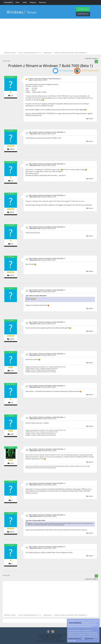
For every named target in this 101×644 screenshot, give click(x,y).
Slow (12, 482)
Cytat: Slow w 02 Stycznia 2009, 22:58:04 (35, 521)
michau (12, 131)
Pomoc (18, 2)
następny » (95, 58)
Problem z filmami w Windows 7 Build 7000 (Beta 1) (45, 79)
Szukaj (25, 2)
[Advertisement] (50, 36)
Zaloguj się (33, 2)
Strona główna (8, 2)
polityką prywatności (75, 639)
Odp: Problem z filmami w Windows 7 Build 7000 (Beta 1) (47, 132)
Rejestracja (42, 2)
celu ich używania (75, 623)
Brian (60, 637)
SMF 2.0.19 (42, 635)
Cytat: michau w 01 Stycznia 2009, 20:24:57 (36, 296)
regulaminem (89, 639)
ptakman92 (12, 77)
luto (12, 352)
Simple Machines (58, 635)
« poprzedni (88, 58)
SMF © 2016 (49, 635)
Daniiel (48, 637)
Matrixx (12, 447)
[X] (74, 640)
